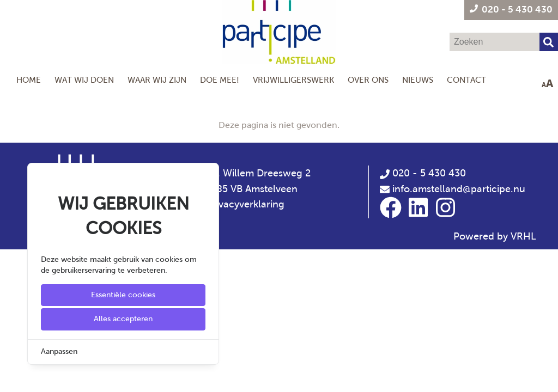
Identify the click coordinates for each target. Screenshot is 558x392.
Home (29, 80)
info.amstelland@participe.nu (459, 189)
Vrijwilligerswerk (293, 80)
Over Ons (368, 80)
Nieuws (418, 80)
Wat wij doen (84, 80)
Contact (466, 80)
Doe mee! (220, 80)
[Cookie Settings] (13, 376)
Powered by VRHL (495, 236)
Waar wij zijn (157, 80)
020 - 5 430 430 (423, 173)
